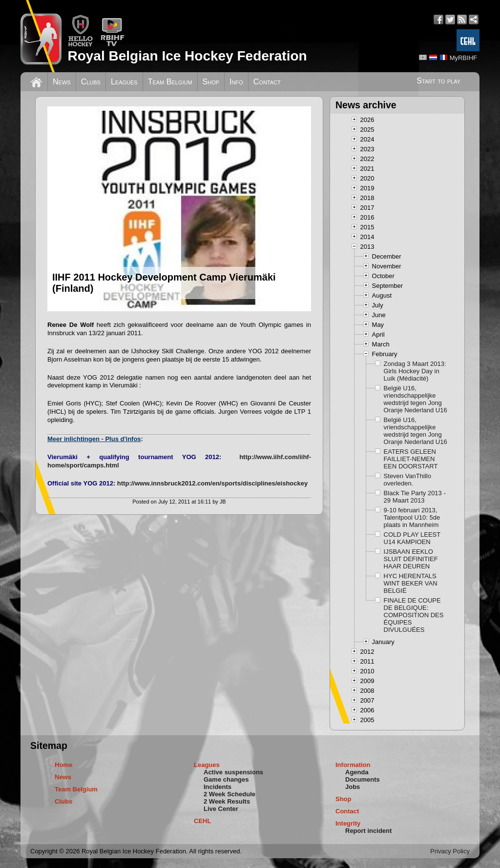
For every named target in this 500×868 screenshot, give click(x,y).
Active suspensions (233, 772)
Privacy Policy (450, 851)
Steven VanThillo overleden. (407, 480)
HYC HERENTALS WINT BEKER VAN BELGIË (411, 583)
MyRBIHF (463, 58)
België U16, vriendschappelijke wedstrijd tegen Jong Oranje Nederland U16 (416, 399)
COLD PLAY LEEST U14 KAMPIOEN (412, 538)
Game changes (226, 779)
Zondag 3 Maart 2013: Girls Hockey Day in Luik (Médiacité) (415, 371)
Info (236, 82)
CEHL (202, 821)
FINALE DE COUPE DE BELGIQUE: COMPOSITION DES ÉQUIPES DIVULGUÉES (414, 615)
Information (353, 765)
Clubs (91, 82)
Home (63, 765)
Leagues (124, 82)
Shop (211, 82)
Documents (363, 779)
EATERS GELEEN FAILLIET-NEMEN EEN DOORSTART (411, 459)
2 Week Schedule (229, 794)
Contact (267, 82)
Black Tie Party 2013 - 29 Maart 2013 (415, 497)
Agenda (357, 772)
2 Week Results (227, 801)
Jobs (353, 787)
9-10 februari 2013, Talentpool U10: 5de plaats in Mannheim (412, 517)
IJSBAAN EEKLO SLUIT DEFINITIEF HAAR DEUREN (411, 559)
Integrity (348, 823)
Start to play (438, 81)
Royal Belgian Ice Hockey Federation (187, 56)
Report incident (368, 831)
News (62, 82)
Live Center (221, 809)
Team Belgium (170, 82)
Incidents (218, 787)
